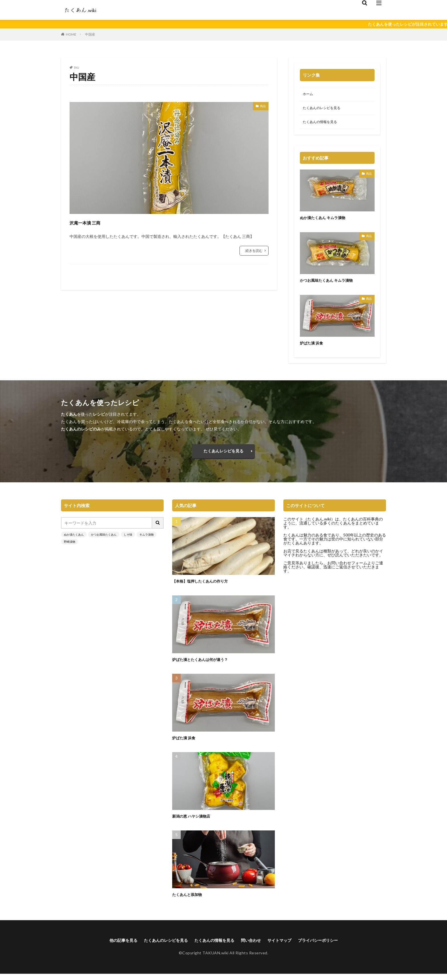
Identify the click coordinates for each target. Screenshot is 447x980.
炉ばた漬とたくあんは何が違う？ (204, 665)
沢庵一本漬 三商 (94, 222)
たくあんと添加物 (189, 900)
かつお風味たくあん (104, 540)
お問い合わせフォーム (347, 568)
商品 (262, 107)
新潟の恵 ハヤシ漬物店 (194, 821)
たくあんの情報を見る (323, 124)
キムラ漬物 (147, 540)
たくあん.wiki (319, 524)
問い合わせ (254, 946)
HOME (71, 34)
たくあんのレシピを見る (325, 109)
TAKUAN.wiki (216, 959)
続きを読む (254, 251)
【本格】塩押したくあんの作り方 (204, 586)
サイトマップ (286, 946)
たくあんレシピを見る (223, 455)
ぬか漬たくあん (74, 540)
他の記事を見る (111, 946)
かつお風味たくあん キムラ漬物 (330, 283)
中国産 (90, 34)
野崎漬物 (70, 547)
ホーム (309, 94)
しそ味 (128, 540)
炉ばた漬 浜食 (313, 345)
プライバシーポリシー (329, 946)
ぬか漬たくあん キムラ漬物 (326, 220)
